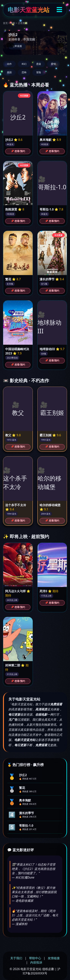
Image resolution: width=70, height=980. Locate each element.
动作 (9, 64)
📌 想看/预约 (18, 151)
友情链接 (54, 958)
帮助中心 (35, 958)
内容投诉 (36, 962)
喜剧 (9, 72)
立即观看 (17, 46)
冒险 (39, 72)
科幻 (24, 64)
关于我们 (16, 958)
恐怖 (24, 72)
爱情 (53, 64)
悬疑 (39, 64)
